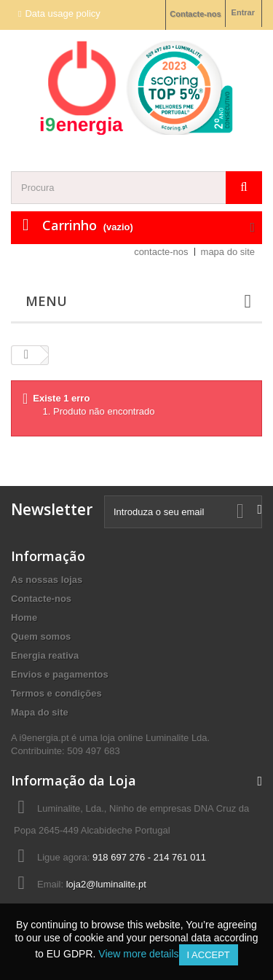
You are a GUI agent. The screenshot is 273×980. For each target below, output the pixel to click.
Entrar (243, 12)
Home (24, 618)
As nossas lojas (47, 580)
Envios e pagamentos (60, 674)
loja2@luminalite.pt (106, 884)
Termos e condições (56, 693)
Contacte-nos (195, 14)
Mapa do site (40, 712)
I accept (209, 955)
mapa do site (228, 252)
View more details (138, 954)
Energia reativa (45, 655)
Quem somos (41, 636)
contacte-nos (161, 252)
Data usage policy (62, 13)
